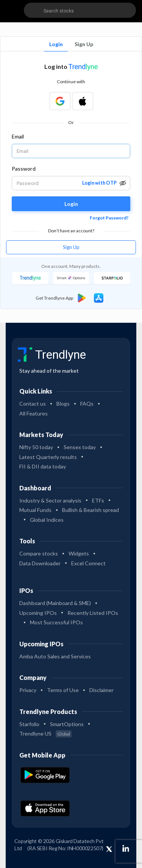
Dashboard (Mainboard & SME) (55, 603)
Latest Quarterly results (48, 457)
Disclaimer (101, 690)
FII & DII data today (43, 466)
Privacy (28, 690)
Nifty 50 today (36, 447)
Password (24, 169)
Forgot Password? (109, 218)
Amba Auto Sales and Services (55, 656)
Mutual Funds (35, 510)
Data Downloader (40, 563)
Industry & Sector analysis (50, 500)
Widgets (79, 553)
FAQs (87, 404)
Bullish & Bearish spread (91, 510)
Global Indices (47, 520)
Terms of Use (63, 690)
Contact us (33, 404)
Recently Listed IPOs (93, 613)
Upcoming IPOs (38, 613)
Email (18, 136)
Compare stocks (39, 553)
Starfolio (29, 724)
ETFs (98, 500)
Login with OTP (99, 183)
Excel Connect (88, 563)
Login (56, 44)
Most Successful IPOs (56, 622)
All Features (34, 413)
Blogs (63, 404)
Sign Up (84, 44)
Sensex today (80, 447)
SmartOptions (67, 724)
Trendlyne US (45, 733)
